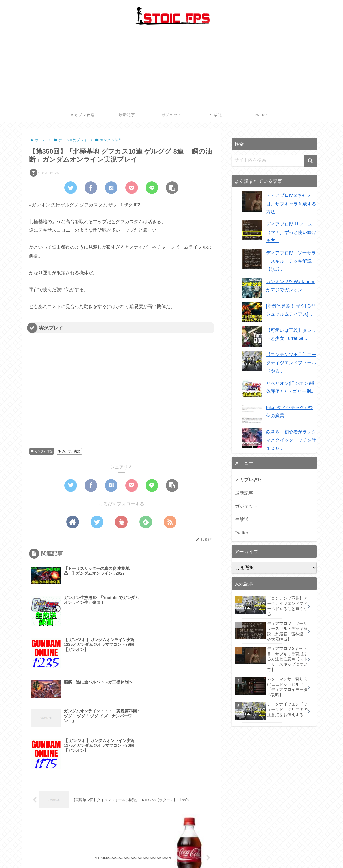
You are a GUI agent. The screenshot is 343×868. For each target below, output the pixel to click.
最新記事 (244, 493)
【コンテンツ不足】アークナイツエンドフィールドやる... (291, 363)
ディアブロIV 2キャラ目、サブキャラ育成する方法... (291, 204)
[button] (310, 161)
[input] (274, 160)
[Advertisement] (172, 69)
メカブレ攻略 (249, 480)
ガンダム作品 (42, 451)
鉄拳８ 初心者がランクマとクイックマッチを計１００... (291, 440)
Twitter (242, 533)
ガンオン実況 (69, 451)
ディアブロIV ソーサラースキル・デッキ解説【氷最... (291, 261)
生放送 (242, 519)
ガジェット (246, 506)
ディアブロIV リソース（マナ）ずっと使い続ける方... (291, 232)
